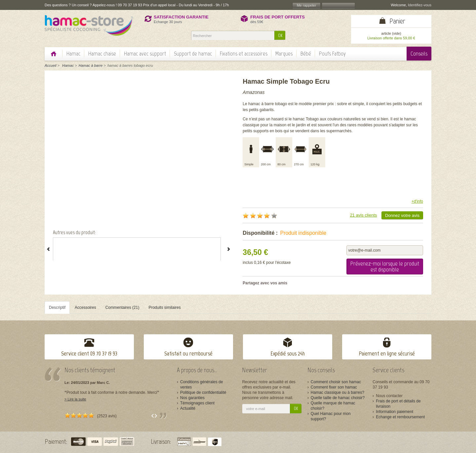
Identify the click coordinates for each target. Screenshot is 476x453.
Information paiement (395, 412)
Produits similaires (164, 308)
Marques (284, 54)
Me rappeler (307, 5)
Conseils (419, 54)
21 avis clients (364, 215)
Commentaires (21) (122, 308)
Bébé (306, 54)
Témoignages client (197, 403)
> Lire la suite (75, 399)
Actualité (188, 408)
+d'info (417, 201)
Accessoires (85, 308)
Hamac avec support (145, 54)
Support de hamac (193, 54)
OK (280, 36)
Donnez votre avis (402, 215)
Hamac (73, 54)
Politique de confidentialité (203, 392)
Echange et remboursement (400, 417)
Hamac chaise (102, 54)
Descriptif (57, 308)
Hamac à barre (91, 65)
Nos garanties (192, 398)
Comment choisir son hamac (336, 382)
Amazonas (254, 92)
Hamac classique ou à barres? (337, 392)
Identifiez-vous (420, 5)
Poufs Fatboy (332, 54)
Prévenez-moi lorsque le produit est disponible (385, 267)
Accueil (50, 65)
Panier (397, 21)
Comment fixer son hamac (334, 387)
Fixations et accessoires (244, 54)
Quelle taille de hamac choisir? (338, 398)
